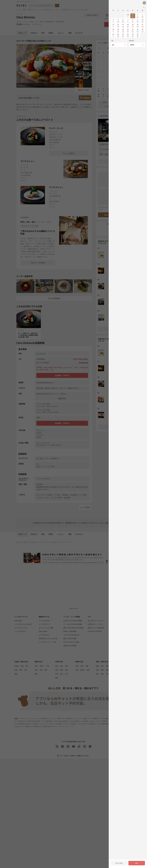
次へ (137, 863)
